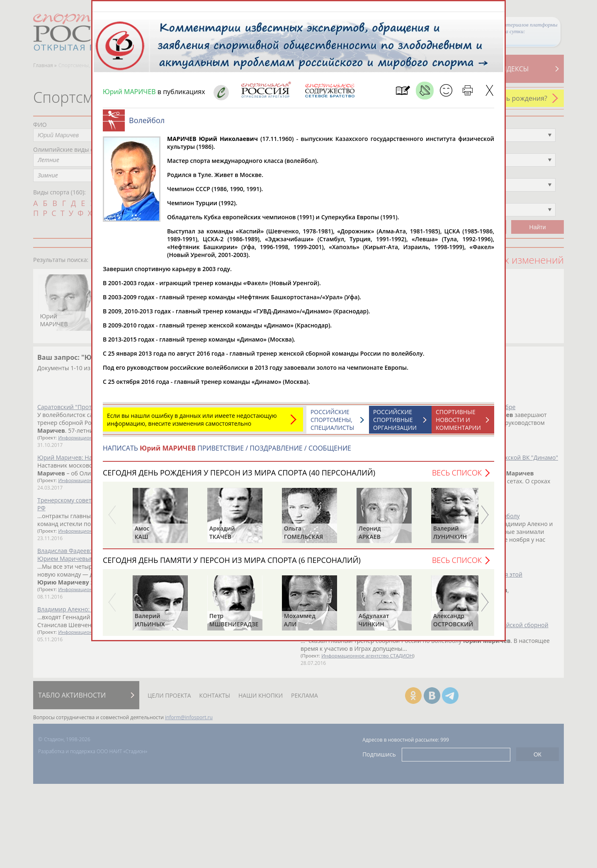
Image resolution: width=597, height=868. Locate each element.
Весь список (457, 477)
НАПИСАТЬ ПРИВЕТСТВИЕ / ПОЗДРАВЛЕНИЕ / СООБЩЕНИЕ (227, 452)
